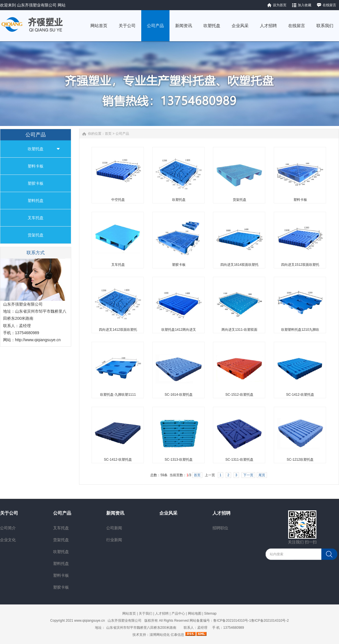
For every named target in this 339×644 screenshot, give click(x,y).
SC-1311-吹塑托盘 (239, 460)
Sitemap (210, 613)
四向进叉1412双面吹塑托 (118, 330)
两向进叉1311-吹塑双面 (239, 330)
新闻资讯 (115, 513)
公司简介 (8, 528)
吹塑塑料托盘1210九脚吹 (300, 330)
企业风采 (168, 513)
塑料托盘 (36, 201)
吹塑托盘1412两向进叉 (179, 330)
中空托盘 (118, 200)
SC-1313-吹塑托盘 (179, 460)
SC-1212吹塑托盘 (300, 460)
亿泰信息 (177, 635)
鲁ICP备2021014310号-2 (270, 621)
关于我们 (145, 613)
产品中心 (178, 613)
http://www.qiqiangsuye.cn (38, 340)
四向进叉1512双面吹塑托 (300, 265)
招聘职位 (220, 528)
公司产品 (122, 134)
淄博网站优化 (160, 635)
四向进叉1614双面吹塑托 (239, 265)
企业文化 (8, 540)
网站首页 (129, 613)
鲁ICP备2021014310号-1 (232, 621)
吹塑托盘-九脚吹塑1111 (118, 395)
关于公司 (9, 513)
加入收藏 (305, 5)
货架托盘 (36, 235)
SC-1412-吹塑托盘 (300, 395)
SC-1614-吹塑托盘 (179, 395)
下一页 (248, 475)
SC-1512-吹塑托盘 (239, 395)
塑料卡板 (36, 166)
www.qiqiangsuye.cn (90, 621)
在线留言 (329, 5)
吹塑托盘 (36, 149)
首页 (108, 134)
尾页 (262, 475)
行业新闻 (114, 540)
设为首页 (280, 5)
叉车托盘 (36, 218)
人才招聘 (221, 513)
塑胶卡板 (36, 183)
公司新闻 (114, 528)
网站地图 (195, 613)
